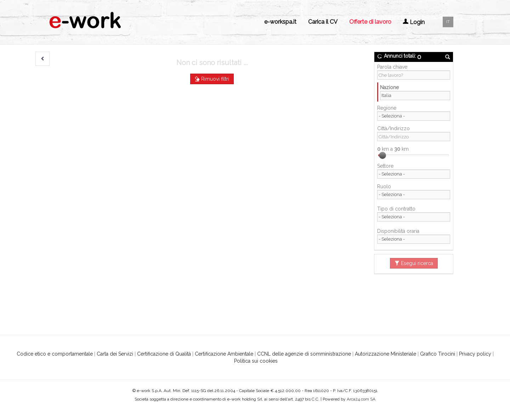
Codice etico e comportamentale (55, 354)
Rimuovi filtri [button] (212, 79)
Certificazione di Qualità (164, 354)
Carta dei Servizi (115, 354)
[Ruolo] (414, 195)
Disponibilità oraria (398, 231)
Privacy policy (475, 354)
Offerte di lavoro (370, 22)
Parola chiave (392, 67)
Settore (385, 166)
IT (448, 22)
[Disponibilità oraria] (414, 239)
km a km (393, 149)
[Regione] (414, 116)
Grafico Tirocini (438, 354)
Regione (387, 108)
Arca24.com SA (361, 399)
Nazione (389, 87)
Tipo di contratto (396, 209)
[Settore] (414, 174)
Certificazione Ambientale (224, 354)
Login (414, 22)
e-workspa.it (280, 22)
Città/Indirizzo (393, 128)
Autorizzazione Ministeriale (386, 354)
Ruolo (384, 186)
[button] (42, 59)
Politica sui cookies (256, 361)
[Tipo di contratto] (414, 217)
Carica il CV (323, 22)
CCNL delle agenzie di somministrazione (304, 354)
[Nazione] (415, 96)
